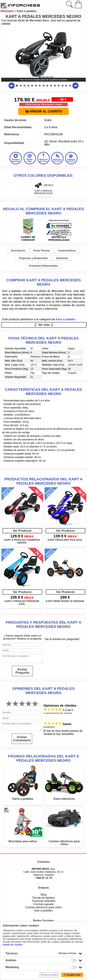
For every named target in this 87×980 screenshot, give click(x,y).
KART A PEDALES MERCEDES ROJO (44, 192)
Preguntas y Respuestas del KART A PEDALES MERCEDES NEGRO (43, 624)
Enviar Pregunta (22, 671)
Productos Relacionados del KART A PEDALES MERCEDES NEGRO (43, 481)
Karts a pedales (27, 11)
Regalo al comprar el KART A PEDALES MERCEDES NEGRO (43, 211)
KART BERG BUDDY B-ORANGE (65, 601)
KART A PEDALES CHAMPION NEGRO (22, 541)
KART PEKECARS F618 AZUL (65, 540)
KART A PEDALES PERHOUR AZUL (22, 603)
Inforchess (7, 11)
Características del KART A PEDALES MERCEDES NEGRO (44, 392)
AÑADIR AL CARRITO (44, 111)
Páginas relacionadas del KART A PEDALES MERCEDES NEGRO (44, 758)
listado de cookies (13, 945)
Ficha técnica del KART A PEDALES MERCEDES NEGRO (43, 340)
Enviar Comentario (22, 739)
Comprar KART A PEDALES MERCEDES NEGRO (43, 282)
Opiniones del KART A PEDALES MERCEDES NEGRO (44, 691)
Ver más (44, 325)
